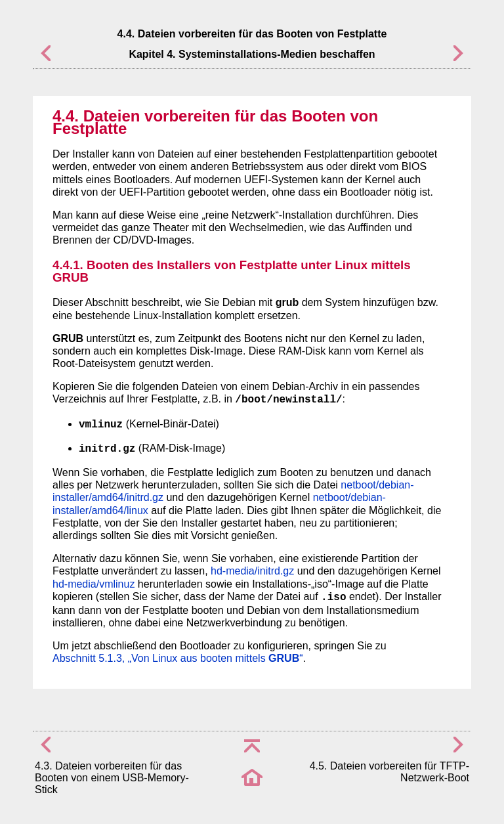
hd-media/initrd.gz (252, 571)
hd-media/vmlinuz (94, 584)
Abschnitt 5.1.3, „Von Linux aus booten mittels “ (178, 658)
